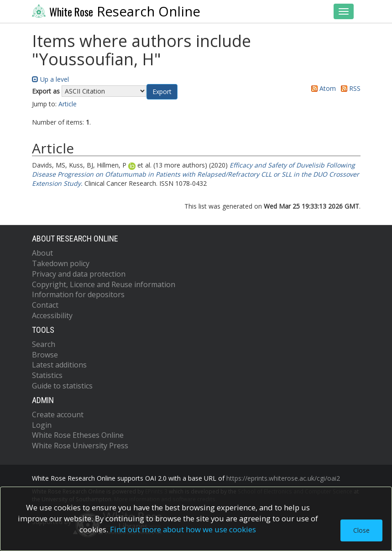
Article (68, 104)
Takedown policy (61, 263)
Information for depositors (78, 294)
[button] (162, 92)
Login (42, 425)
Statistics (47, 375)
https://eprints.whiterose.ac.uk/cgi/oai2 (283, 478)
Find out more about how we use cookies (183, 529)
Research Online (116, 11)
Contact (45, 305)
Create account (58, 415)
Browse (45, 355)
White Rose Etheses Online (78, 435)
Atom (322, 88)
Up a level (50, 79)
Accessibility (52, 315)
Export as (46, 91)
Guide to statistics (62, 386)
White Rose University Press (80, 446)
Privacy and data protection (79, 274)
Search (44, 344)
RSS (349, 88)
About (42, 253)
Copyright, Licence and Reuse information (104, 284)
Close (361, 530)
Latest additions (59, 365)
